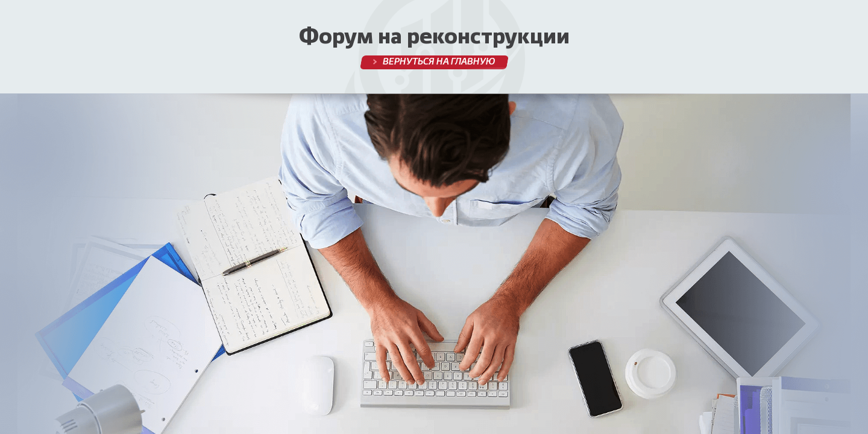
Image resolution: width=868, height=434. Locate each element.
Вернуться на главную (438, 62)
